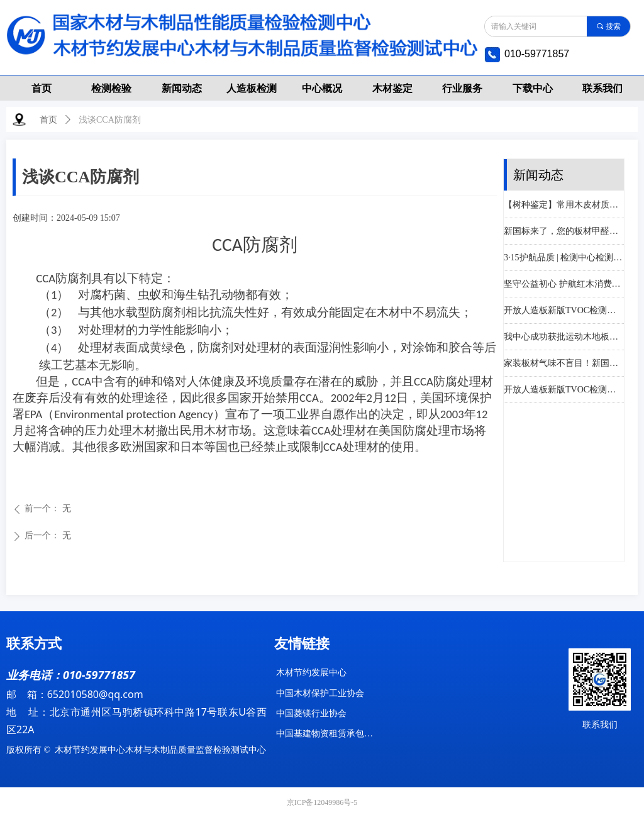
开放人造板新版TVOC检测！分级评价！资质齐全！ (564, 312)
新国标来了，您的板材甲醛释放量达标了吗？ (564, 232)
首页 (48, 120)
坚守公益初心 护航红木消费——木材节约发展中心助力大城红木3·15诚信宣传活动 (564, 285)
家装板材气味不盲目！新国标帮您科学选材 (564, 364)
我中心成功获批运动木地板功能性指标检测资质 (564, 338)
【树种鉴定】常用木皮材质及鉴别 (564, 206)
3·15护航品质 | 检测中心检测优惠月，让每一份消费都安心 (564, 259)
